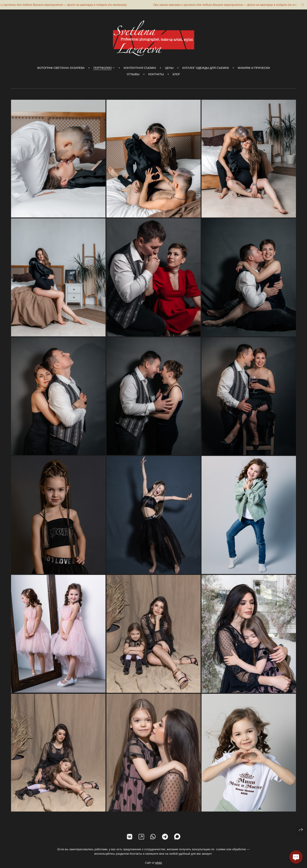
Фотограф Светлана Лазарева (61, 68)
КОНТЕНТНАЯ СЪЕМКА (140, 68)
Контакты (156, 74)
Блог (176, 74)
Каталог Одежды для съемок (206, 68)
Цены (169, 68)
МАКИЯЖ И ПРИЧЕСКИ (254, 68)
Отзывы (133, 74)
